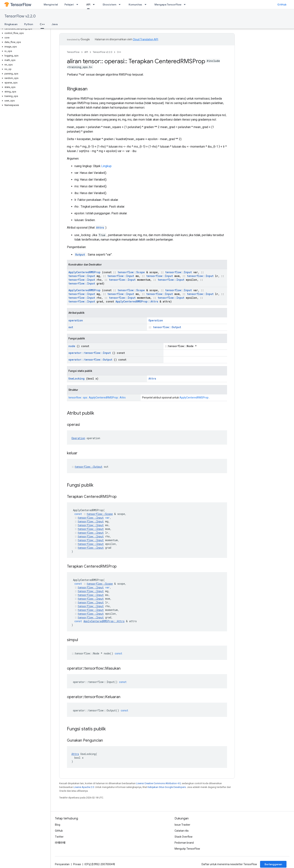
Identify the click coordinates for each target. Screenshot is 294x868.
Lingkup (106, 166)
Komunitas (135, 5)
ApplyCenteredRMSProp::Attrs (137, 301)
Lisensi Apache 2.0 (84, 787)
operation (76, 320)
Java (55, 24)
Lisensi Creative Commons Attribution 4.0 (158, 783)
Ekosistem (109, 5)
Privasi (77, 864)
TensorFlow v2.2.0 (20, 16)
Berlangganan (273, 864)
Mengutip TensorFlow (187, 849)
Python (29, 24)
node (72, 346)
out (71, 327)
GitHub (282, 5)
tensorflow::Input (178, 272)
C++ (119, 52)
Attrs (100, 228)
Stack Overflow (184, 837)
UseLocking (76, 378)
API (86, 52)
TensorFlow (73, 52)
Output (80, 255)
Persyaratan (62, 864)
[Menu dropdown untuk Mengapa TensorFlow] (186, 5)
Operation (156, 320)
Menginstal (51, 5)
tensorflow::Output (167, 327)
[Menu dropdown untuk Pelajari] (78, 5)
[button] (24, 29)
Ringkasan (11, 24)
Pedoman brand (184, 843)
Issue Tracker (182, 825)
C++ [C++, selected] (42, 24)
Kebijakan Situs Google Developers (167, 787)
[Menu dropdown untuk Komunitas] (147, 5)
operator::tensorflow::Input (90, 353)
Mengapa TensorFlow (168, 5)
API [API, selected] (88, 5)
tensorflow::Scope (131, 272)
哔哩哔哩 (60, 843)
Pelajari (69, 5)
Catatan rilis (182, 831)
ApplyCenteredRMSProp (84, 272)
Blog (58, 825)
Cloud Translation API (145, 39)
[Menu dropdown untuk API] (95, 5)
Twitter (59, 837)
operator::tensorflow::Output (90, 360)
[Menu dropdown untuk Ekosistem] (121, 5)
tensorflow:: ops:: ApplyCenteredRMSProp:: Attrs (97, 398)
